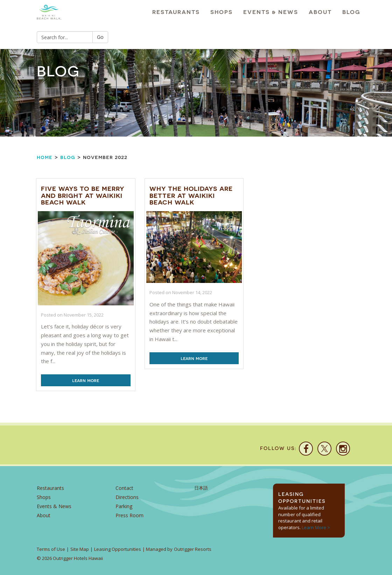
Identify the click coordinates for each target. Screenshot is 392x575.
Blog (351, 12)
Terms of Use (51, 549)
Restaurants (176, 12)
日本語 (201, 488)
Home (45, 157)
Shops (222, 12)
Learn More (86, 380)
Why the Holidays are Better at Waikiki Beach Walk (191, 196)
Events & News (271, 12)
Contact (124, 488)
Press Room (129, 515)
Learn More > (316, 527)
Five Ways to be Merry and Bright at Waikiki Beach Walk (83, 196)
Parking (124, 506)
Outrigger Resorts (193, 549)
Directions (127, 497)
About (320, 12)
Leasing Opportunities (118, 549)
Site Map (80, 549)
